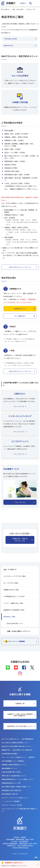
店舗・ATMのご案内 (18, 9)
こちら (23, 186)
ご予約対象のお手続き (10, 39)
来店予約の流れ (8, 45)
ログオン (23, 3)
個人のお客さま (5, 9)
